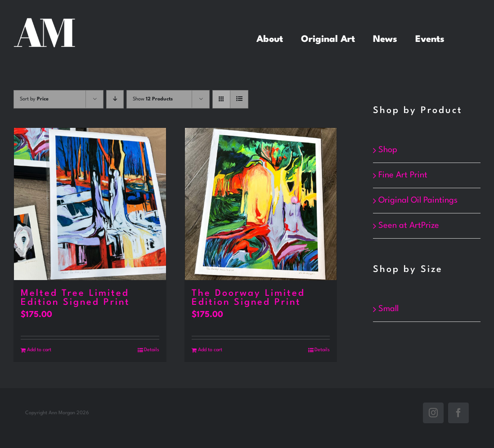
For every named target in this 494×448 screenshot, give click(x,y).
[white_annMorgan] (45, 23)
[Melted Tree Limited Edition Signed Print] (90, 204)
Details (152, 350)
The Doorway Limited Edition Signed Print (248, 298)
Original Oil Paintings (418, 200)
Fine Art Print (403, 175)
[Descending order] (115, 99)
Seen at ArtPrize (409, 226)
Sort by (34, 99)
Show (153, 99)
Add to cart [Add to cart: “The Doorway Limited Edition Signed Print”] (210, 350)
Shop (388, 150)
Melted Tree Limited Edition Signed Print (75, 298)
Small (388, 309)
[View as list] (239, 99)
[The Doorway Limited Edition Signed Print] (261, 204)
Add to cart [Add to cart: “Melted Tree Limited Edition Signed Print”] (39, 350)
